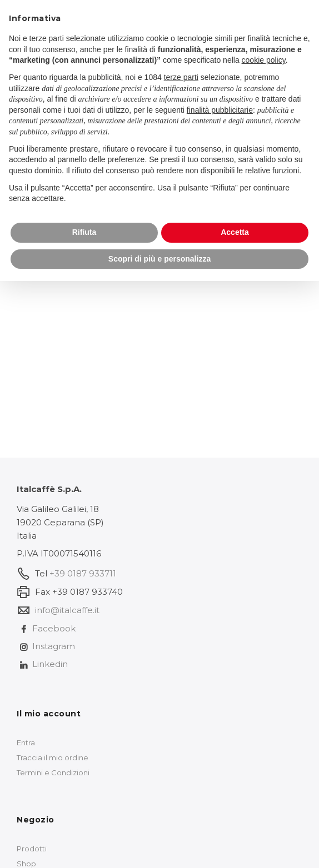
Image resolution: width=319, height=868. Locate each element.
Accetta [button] (235, 232)
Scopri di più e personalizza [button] (159, 259)
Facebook (54, 628)
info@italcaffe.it (67, 610)
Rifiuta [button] (84, 232)
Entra (26, 742)
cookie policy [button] (264, 60)
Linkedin (50, 664)
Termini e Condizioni (53, 772)
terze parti (181, 77)
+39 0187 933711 (83, 573)
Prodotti (32, 849)
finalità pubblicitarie (220, 110)
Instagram (54, 646)
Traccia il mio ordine (53, 757)
